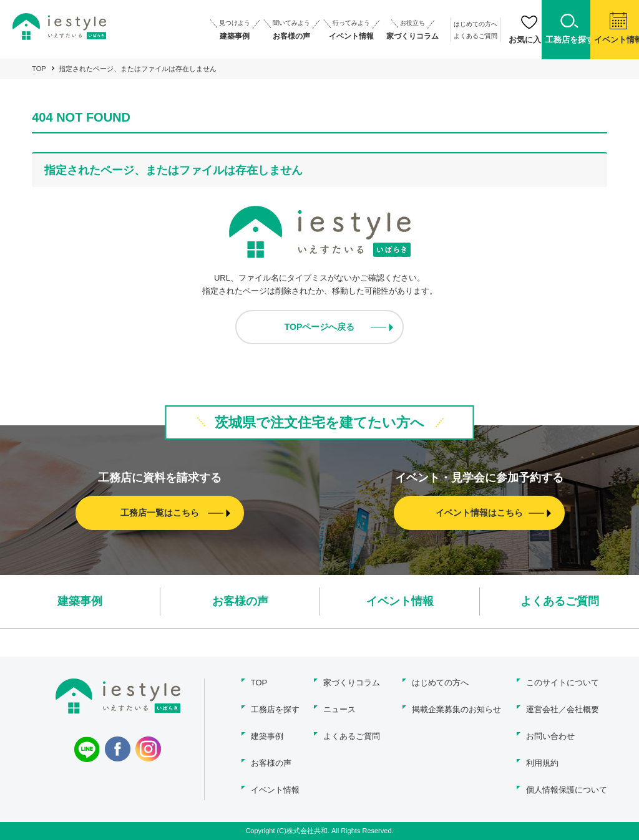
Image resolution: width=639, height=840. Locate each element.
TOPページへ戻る (320, 327)
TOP (39, 69)
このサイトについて (563, 683)
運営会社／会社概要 (563, 709)
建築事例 (80, 601)
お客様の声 (240, 601)
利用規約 (542, 763)
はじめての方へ (445, 24)
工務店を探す (275, 709)
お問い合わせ (550, 736)
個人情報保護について (567, 790)
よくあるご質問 (445, 36)
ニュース (339, 709)
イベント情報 (400, 601)
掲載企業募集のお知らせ (456, 709)
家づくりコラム (352, 683)
